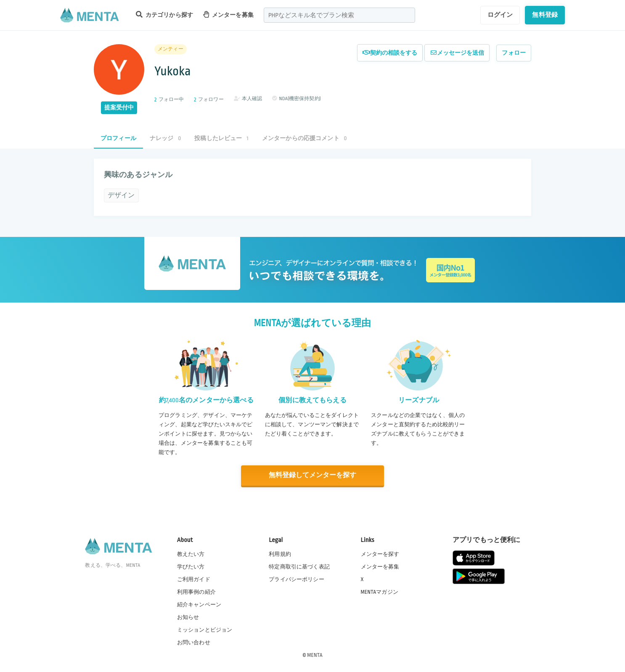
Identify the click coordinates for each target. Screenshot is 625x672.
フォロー (514, 53)
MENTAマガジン (380, 592)
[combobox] (339, 15)
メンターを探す (380, 553)
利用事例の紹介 (196, 592)
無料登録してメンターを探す (312, 475)
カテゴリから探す (164, 15)
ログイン (500, 15)
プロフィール (118, 138)
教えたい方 (191, 553)
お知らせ (188, 617)
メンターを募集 (228, 15)
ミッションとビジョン (205, 630)
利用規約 (280, 553)
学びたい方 (191, 566)
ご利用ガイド (194, 579)
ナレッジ (165, 138)
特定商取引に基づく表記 (299, 566)
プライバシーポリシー (297, 579)
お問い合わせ (194, 642)
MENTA (315, 655)
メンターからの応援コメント (305, 138)
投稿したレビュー (221, 138)
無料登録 (545, 15)
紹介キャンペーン (199, 604)
